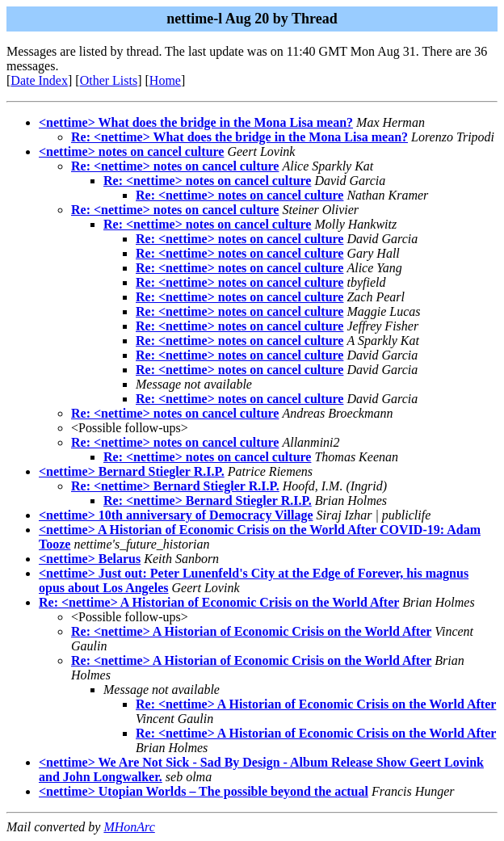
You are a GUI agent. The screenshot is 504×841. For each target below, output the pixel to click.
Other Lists (109, 80)
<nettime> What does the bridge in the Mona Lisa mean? (196, 122)
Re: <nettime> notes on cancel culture (175, 166)
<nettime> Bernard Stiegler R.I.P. (132, 471)
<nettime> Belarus (90, 559)
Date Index (39, 80)
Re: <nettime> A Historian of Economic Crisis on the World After (219, 602)
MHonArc (129, 827)
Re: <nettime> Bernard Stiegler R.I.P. (175, 486)
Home (165, 80)
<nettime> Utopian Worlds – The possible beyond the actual (204, 791)
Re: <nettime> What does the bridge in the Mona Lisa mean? (239, 137)
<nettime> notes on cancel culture (131, 151)
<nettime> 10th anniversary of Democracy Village (176, 515)
